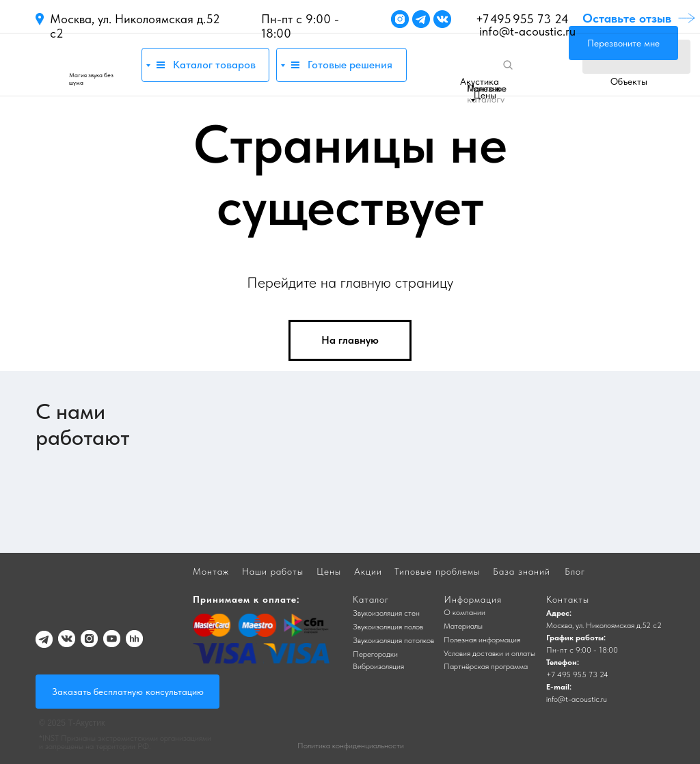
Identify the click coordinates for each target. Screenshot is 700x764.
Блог (575, 571)
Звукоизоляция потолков (393, 640)
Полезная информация (482, 640)
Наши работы (273, 571)
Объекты (629, 81)
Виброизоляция (378, 666)
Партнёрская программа (486, 666)
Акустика (480, 81)
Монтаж (484, 88)
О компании (465, 612)
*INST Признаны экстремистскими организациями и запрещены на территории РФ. (125, 742)
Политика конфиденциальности (351, 746)
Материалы (463, 626)
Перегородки (375, 654)
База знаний (522, 571)
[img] (82, 65)
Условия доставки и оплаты (489, 653)
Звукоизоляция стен (386, 613)
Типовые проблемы (437, 571)
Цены (485, 95)
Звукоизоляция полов (388, 627)
